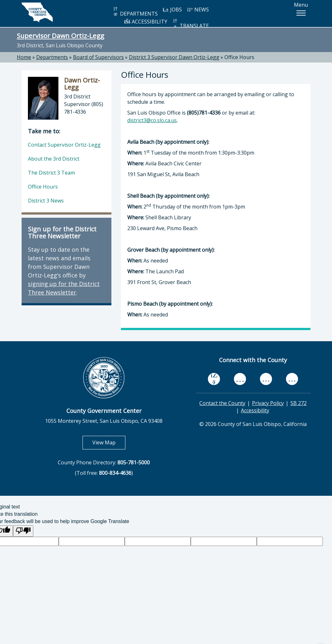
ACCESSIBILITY (146, 22)
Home (24, 57)
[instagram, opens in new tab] (292, 379)
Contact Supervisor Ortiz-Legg (64, 145)
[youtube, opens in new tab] (240, 379)
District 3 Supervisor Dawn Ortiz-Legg (174, 57)
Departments (52, 57)
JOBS (172, 10)
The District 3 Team (51, 173)
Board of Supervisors (98, 57)
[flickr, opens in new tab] (266, 379)
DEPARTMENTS (135, 12)
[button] (301, 13)
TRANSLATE (190, 24)
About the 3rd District (54, 159)
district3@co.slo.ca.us (152, 120)
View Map (109, 442)
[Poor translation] (23, 531)
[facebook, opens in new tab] (214, 379)
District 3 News (46, 201)
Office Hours (239, 57)
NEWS (198, 10)
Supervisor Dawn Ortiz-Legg (60, 36)
